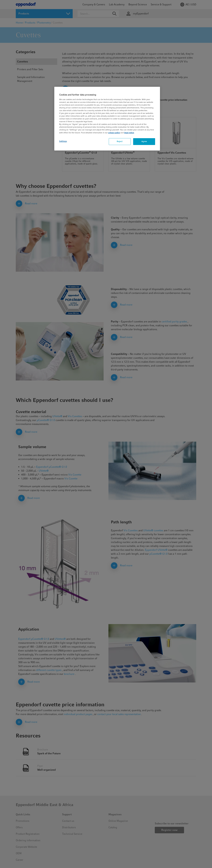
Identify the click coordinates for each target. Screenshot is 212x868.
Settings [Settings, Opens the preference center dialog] (63, 141)
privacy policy (114, 133)
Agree (144, 141)
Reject (120, 141)
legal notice (129, 133)
